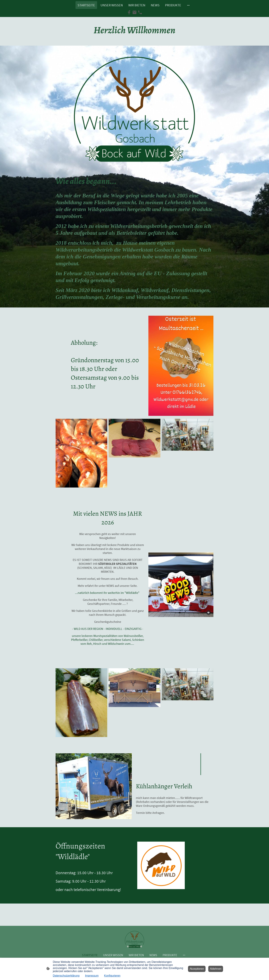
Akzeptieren (197, 969)
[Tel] (140, 12)
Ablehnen (216, 969)
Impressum (92, 976)
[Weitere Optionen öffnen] (188, 5)
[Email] (134, 12)
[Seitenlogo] (135, 939)
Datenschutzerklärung (66, 976)
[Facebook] (129, 12)
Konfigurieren (112, 976)
